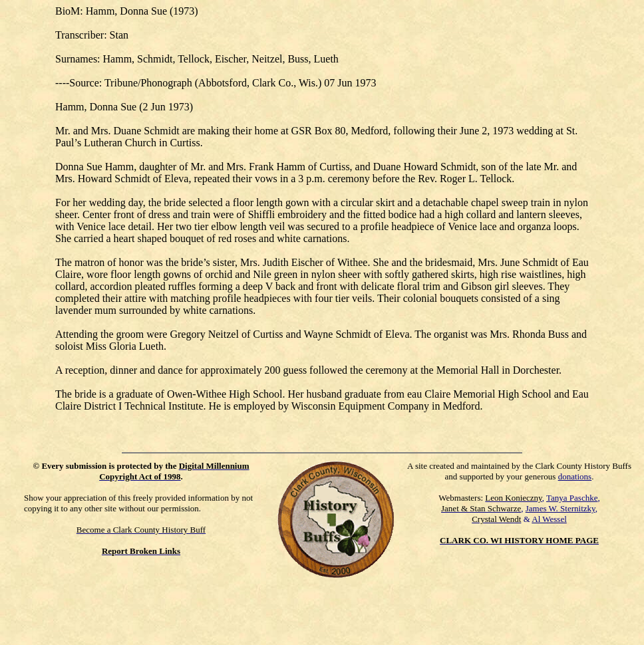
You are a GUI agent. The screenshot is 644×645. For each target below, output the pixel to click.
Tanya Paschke (572, 498)
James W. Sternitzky (561, 508)
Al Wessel (549, 519)
